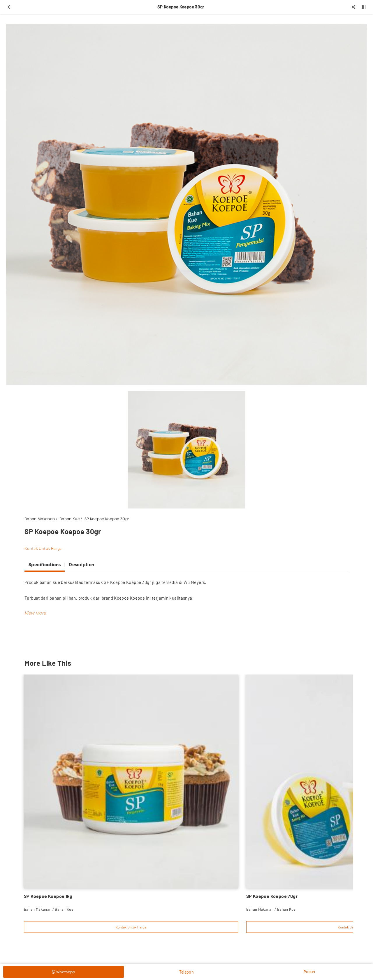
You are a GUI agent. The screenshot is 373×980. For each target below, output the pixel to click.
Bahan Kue (70, 519)
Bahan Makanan (40, 519)
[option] (186, 204)
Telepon (186, 972)
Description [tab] (81, 565)
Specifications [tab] (45, 565)
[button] (35, 613)
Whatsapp (63, 972)
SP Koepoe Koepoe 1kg (48, 896)
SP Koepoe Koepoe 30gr (107, 519)
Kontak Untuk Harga (43, 548)
